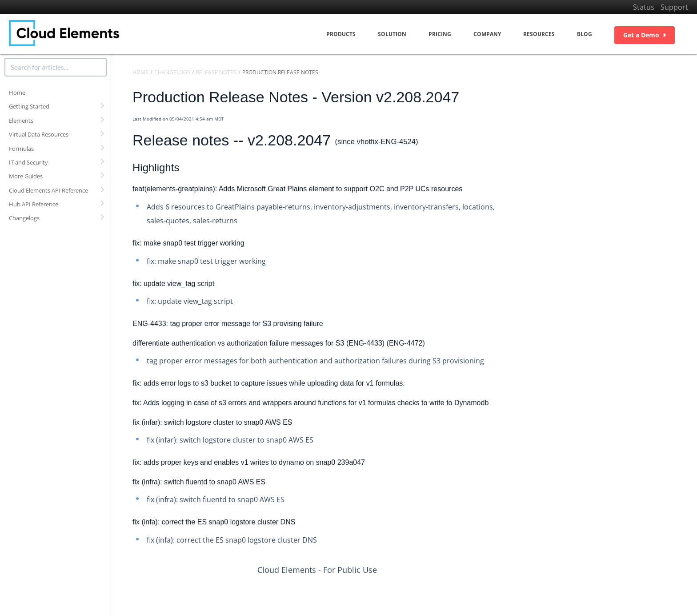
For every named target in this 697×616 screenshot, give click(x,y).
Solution (392, 34)
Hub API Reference (34, 204)
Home (17, 93)
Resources (539, 34)
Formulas (21, 149)
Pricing (440, 34)
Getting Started (29, 106)
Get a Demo (645, 35)
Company (487, 34)
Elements (21, 121)
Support (674, 7)
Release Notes (216, 72)
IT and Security (28, 162)
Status (644, 7)
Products (341, 34)
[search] (56, 67)
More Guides (26, 176)
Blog (585, 34)
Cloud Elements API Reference (48, 190)
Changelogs (24, 218)
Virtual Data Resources (39, 134)
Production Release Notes (280, 72)
